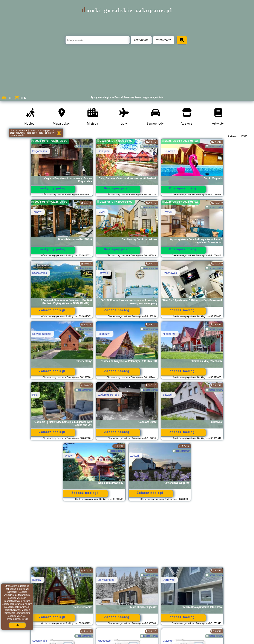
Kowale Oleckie (42, 334)
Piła (35, 395)
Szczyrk (168, 212)
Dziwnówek (170, 273)
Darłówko (169, 580)
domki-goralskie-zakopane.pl (127, 10)
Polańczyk (104, 334)
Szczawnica (40, 273)
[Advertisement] (127, 536)
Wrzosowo (104, 641)
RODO (25, 619)
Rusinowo (169, 151)
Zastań (135, 456)
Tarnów (37, 212)
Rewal (101, 212)
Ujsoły (69, 456)
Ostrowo (103, 273)
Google (22, 592)
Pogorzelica (40, 151)
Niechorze (169, 334)
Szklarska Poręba (108, 395)
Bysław (37, 580)
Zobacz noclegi (52, 310)
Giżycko (168, 641)
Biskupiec (104, 151)
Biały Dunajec (106, 580)
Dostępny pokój (52, 188)
